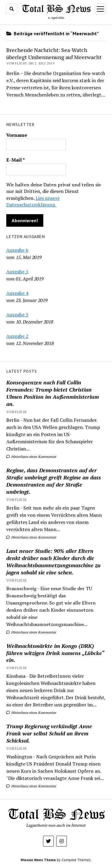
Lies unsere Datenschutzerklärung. (33, 201)
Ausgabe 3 (17, 315)
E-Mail (16, 160)
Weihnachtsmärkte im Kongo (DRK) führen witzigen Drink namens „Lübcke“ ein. (55, 653)
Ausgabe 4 (17, 293)
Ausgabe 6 (17, 250)
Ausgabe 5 (17, 272)
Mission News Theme (38, 860)
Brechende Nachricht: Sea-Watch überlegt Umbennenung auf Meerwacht (54, 53)
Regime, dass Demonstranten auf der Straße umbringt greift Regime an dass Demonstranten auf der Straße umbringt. (54, 481)
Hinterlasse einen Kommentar (31, 457)
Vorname (17, 135)
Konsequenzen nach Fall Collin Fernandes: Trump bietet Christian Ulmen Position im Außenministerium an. (53, 393)
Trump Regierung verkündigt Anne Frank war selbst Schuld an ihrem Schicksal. (49, 733)
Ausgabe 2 (17, 336)
